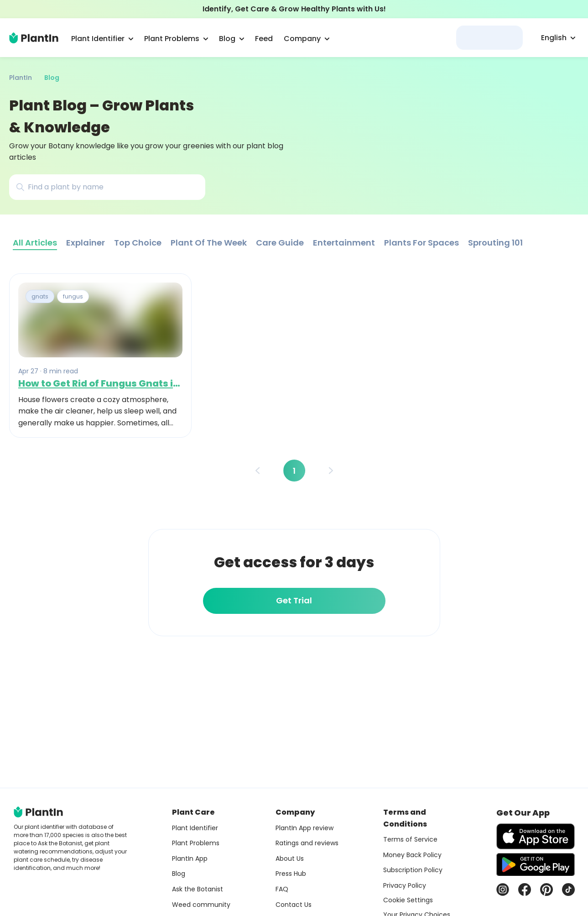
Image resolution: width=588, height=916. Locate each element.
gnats (40, 296)
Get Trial (294, 600)
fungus (73, 296)
